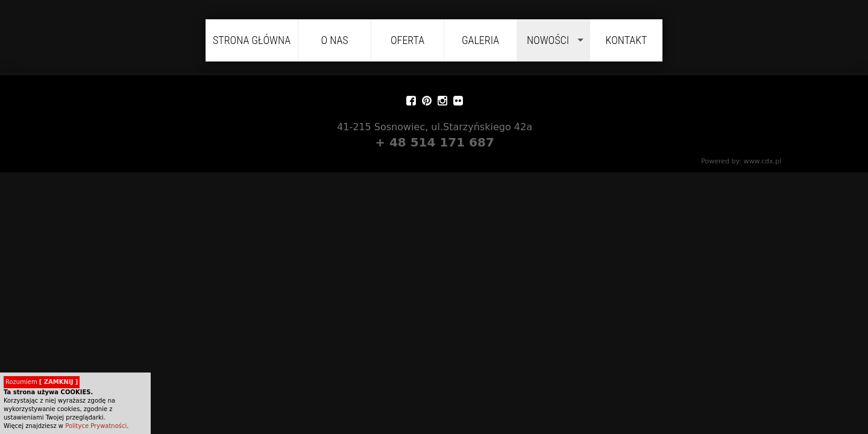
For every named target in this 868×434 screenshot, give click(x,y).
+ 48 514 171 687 (437, 142)
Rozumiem (42, 382)
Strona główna (252, 40)
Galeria (480, 40)
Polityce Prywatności (96, 426)
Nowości (548, 40)
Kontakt (627, 40)
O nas (334, 40)
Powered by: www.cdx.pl (744, 161)
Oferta (407, 40)
